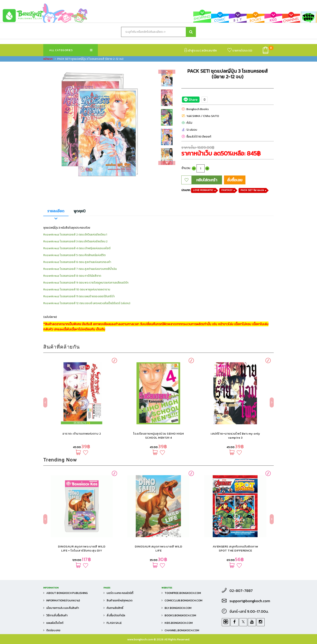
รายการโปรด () (240, 50)
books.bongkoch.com (180, 615)
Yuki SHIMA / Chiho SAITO (203, 116)
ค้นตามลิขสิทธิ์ (115, 608)
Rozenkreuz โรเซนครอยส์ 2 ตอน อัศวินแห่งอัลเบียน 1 (75, 235)
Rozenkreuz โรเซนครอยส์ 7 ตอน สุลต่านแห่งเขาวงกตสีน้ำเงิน (80, 269)
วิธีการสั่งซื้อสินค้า (57, 615)
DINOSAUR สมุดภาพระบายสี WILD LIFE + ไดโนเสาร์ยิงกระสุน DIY (82, 548)
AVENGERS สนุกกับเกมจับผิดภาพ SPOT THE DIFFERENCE (235, 548)
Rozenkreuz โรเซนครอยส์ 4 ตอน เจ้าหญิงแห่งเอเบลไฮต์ (77, 248)
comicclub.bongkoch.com (183, 600)
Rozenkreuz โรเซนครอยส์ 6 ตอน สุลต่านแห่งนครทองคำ (77, 262)
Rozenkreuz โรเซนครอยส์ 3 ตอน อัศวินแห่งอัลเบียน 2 (75, 241)
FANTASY (227, 190)
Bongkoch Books (198, 109)
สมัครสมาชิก (209, 51)
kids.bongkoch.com (179, 623)
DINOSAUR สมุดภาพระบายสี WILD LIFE (158, 548)
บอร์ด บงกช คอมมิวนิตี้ (120, 593)
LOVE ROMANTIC (203, 190)
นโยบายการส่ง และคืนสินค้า (63, 608)
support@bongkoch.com (250, 601)
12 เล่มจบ (192, 130)
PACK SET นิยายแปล (252, 190)
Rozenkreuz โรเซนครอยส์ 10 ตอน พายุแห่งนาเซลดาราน (77, 289)
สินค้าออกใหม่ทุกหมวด (119, 600)
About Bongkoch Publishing (67, 593)
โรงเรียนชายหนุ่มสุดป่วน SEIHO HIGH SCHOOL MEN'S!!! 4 (159, 435)
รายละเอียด (56, 211)
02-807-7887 (241, 591)
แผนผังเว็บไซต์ (55, 623)
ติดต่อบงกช (53, 630)
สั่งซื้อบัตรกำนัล (116, 615)
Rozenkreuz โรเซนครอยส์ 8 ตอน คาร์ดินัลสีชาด (72, 276)
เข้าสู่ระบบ (192, 50)
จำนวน (186, 168)
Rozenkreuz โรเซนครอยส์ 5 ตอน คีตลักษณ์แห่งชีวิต (74, 255)
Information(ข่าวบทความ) (63, 600)
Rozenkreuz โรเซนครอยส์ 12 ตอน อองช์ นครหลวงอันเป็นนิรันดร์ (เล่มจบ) (87, 303)
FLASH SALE (114, 623)
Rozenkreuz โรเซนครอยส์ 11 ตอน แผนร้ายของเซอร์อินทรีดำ (79, 296)
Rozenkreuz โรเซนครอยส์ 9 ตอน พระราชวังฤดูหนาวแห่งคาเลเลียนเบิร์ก (86, 283)
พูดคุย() (80, 211)
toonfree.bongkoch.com (183, 593)
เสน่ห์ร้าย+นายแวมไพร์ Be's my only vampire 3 (235, 435)
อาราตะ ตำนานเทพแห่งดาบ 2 (82, 433)
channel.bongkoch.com (182, 630)
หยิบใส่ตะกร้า (207, 180)
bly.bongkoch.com (178, 608)
